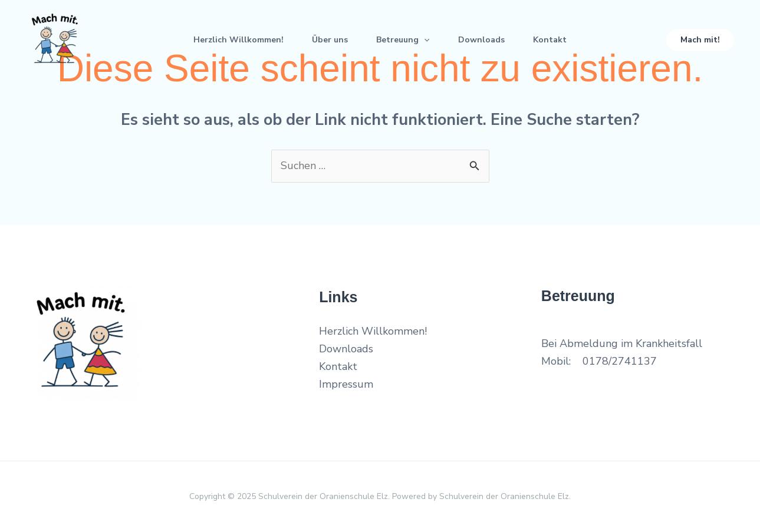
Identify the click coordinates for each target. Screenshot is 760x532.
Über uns (330, 40)
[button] (700, 40)
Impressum (346, 384)
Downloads (481, 40)
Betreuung (403, 40)
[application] (424, 40)
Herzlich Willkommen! (238, 40)
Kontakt (550, 40)
